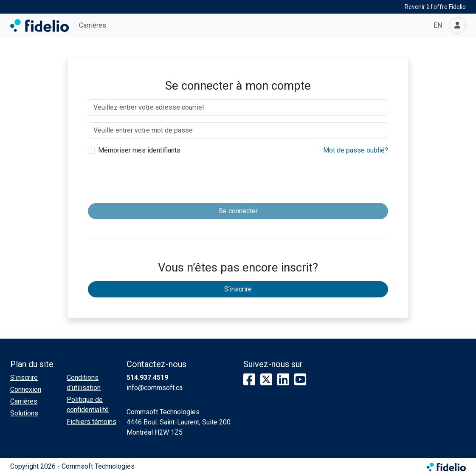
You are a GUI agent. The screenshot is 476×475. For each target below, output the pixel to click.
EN (438, 25)
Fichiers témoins (92, 422)
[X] (266, 380)
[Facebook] (249, 380)
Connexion (26, 389)
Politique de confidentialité (88, 405)
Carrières (93, 25)
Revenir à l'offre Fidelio (435, 7)
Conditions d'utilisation (84, 383)
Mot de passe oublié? (356, 150)
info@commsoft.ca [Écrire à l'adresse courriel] (155, 388)
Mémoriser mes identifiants (139, 150)
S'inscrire (238, 289)
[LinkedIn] (283, 380)
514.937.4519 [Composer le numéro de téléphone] (147, 377)
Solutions (24, 413)
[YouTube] (300, 380)
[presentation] (238, 180)
